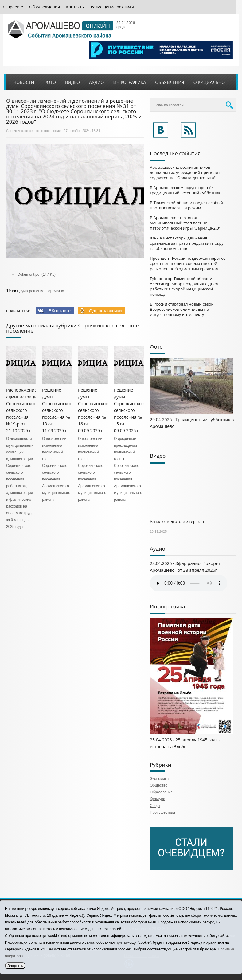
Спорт (155, 806)
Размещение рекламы (112, 7)
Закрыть (15, 966)
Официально (209, 82)
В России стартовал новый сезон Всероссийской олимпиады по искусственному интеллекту (182, 309)
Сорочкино (55, 291)
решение (37, 291)
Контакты (75, 7)
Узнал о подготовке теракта (177, 521)
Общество (159, 785)
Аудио (97, 82)
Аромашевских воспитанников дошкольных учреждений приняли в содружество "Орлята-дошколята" (186, 172)
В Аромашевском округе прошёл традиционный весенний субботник (185, 190)
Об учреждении (45, 7)
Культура (158, 799)
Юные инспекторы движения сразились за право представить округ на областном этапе (188, 243)
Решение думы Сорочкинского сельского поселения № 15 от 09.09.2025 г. (130, 410)
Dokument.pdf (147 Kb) (37, 275)
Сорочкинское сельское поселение (33, 131)
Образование (161, 792)
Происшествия (162, 812)
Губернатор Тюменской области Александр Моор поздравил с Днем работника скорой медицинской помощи (184, 286)
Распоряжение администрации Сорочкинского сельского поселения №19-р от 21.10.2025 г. (23, 410)
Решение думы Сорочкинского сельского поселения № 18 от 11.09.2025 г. (58, 410)
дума (24, 291)
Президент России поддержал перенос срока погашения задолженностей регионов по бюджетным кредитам (188, 263)
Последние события (175, 153)
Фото (50, 82)
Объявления (170, 82)
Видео (72, 82)
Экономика (159, 779)
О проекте (13, 7)
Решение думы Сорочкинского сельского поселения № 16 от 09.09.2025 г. (94, 410)
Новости (24, 82)
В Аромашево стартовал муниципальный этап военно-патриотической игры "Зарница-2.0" (185, 223)
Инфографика (130, 82)
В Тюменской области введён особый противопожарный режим (186, 205)
